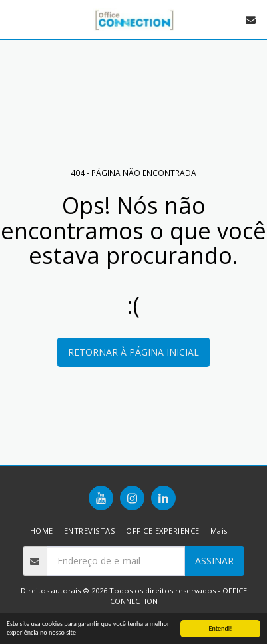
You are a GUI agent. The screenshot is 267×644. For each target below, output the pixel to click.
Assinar (214, 561)
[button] (15, 19)
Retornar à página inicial (133, 352)
